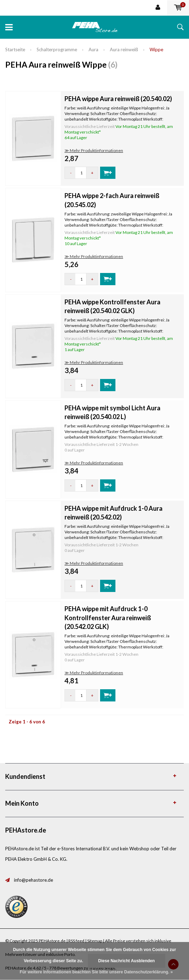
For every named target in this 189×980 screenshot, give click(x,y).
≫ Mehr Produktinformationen (94, 150)
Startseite (15, 50)
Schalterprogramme (57, 50)
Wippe (156, 50)
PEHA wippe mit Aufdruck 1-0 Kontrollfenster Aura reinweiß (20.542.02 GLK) (108, 618)
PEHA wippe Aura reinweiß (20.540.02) (118, 99)
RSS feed (76, 941)
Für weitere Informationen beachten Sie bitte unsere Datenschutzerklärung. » (96, 972)
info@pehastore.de (33, 880)
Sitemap (95, 941)
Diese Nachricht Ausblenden (127, 961)
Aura (93, 50)
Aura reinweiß (124, 50)
